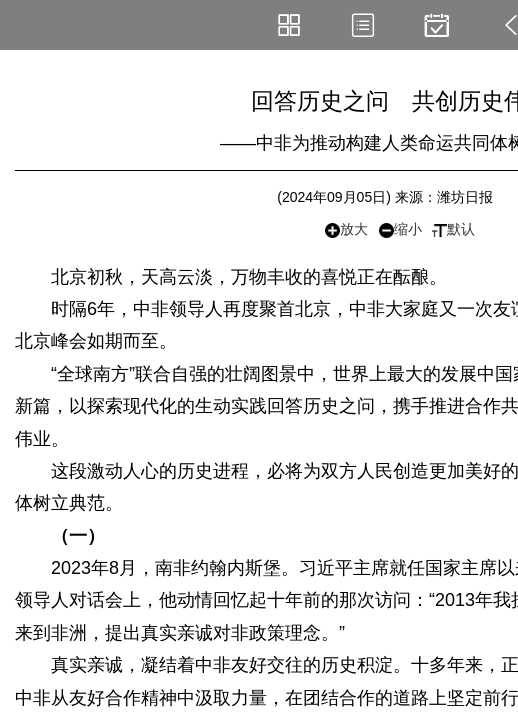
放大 (346, 229)
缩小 (400, 229)
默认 (453, 229)
